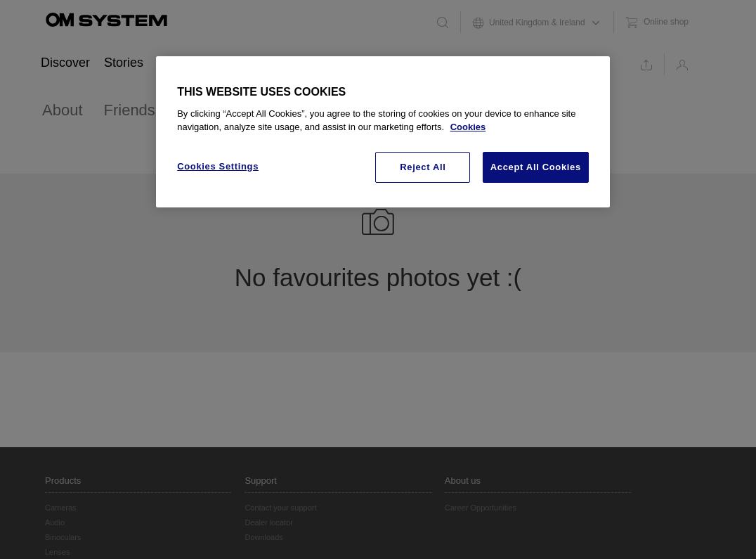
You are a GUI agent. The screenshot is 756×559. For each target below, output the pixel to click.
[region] (383, 132)
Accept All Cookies (536, 167)
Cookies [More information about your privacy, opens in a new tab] (468, 127)
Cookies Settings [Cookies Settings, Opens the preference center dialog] (218, 166)
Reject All (423, 167)
